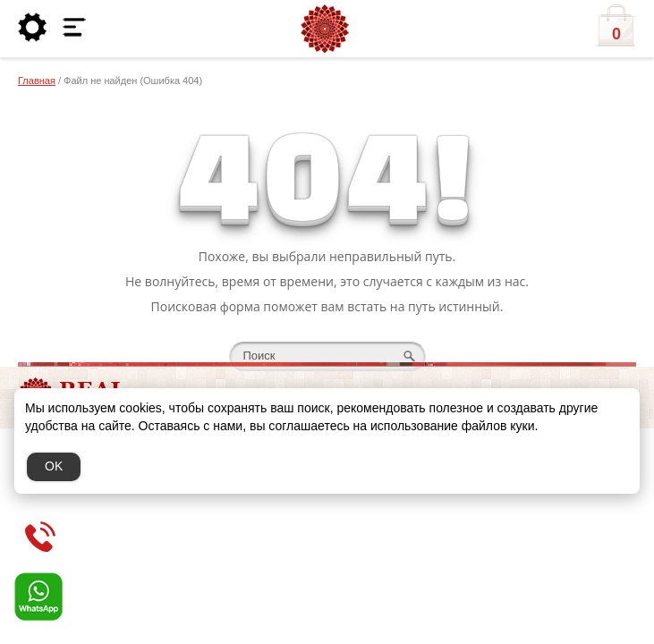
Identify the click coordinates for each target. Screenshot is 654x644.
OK (54, 466)
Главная (37, 80)
